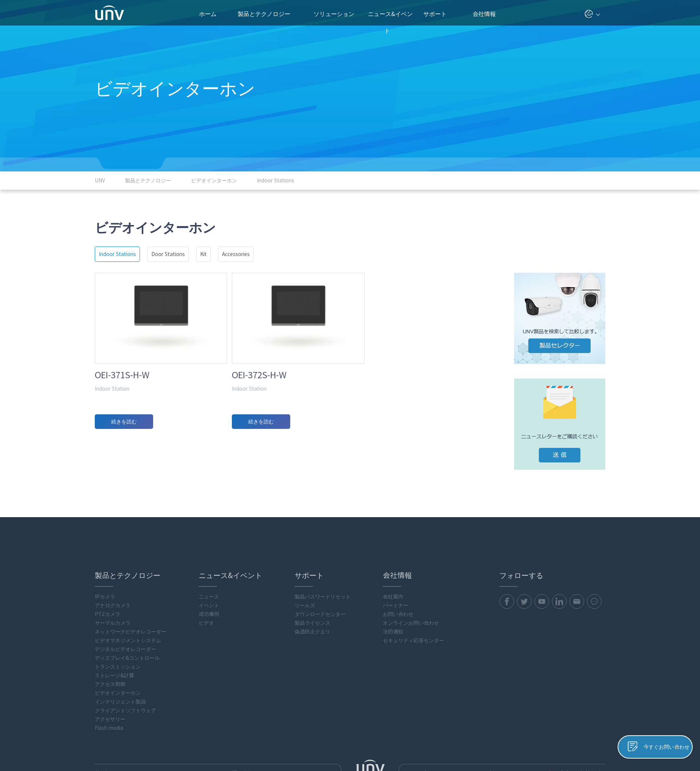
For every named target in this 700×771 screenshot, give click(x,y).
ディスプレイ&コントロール (127, 629)
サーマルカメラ (113, 594)
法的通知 (393, 603)
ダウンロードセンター (320, 585)
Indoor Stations (117, 254)
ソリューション (337, 14)
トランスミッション (118, 638)
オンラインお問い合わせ (411, 594)
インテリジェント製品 (120, 673)
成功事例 (209, 585)
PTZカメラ (108, 585)
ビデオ (206, 594)
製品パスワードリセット (323, 568)
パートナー (396, 577)
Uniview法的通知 (586, 744)
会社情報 (487, 14)
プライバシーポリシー (492, 744)
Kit (203, 254)
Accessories (236, 254)
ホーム (208, 14)
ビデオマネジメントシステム (128, 612)
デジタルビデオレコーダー (125, 620)
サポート (439, 14)
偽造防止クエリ (312, 603)
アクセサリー (110, 690)
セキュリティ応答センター (413, 612)
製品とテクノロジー (268, 14)
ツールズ (305, 577)
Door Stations (168, 254)
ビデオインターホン (118, 664)
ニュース (209, 568)
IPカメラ (105, 568)
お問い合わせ (398, 585)
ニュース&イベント (390, 18)
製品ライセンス (312, 594)
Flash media (109, 699)
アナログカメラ (113, 577)
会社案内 (393, 568)
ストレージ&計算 (114, 647)
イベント (209, 577)
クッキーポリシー (542, 744)
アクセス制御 (110, 655)
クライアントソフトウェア (125, 682)
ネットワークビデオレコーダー (131, 603)
